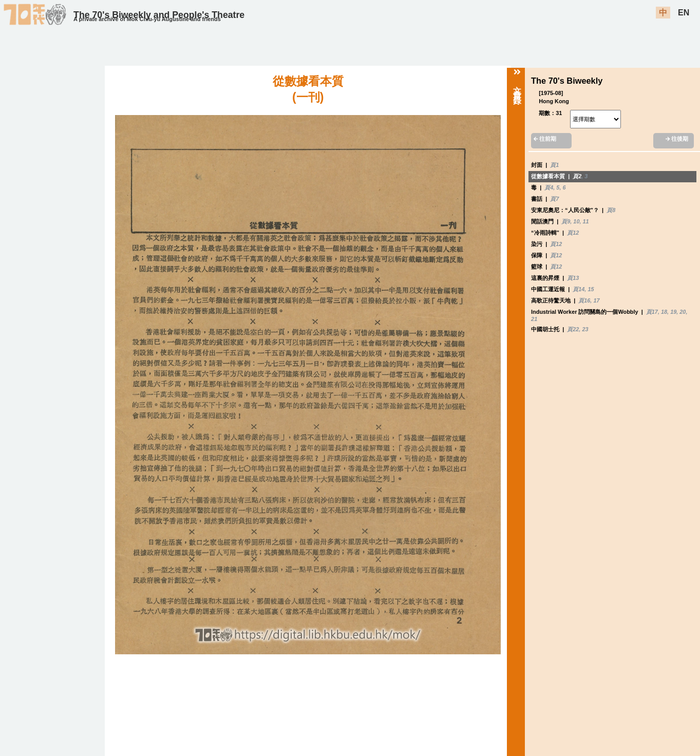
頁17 (652, 312)
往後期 (677, 139)
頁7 (554, 199)
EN (684, 13)
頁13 (573, 278)
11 (586, 221)
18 (664, 312)
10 (576, 221)
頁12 (573, 233)
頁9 (566, 221)
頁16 (584, 300)
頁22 (573, 329)
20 (683, 312)
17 (596, 300)
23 (585, 329)
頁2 (577, 176)
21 (534, 319)
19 (673, 312)
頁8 (611, 210)
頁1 (554, 165)
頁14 (579, 289)
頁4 (549, 187)
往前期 (545, 139)
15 (591, 289)
